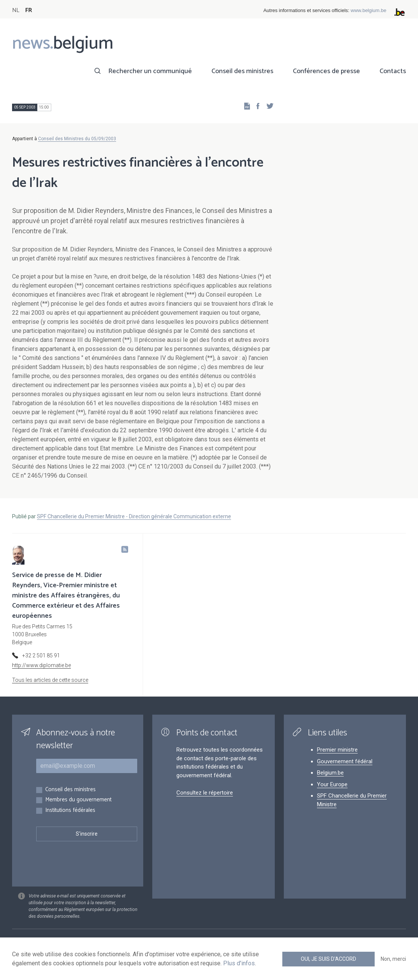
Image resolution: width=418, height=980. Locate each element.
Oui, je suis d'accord (328, 959)
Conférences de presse (326, 71)
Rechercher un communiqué (150, 71)
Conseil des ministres (242, 71)
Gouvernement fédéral (345, 761)
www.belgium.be (368, 10)
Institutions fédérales (70, 811)
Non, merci (393, 959)
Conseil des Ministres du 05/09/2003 (77, 139)
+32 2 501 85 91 (41, 655)
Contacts (393, 71)
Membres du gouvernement (78, 800)
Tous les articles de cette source (50, 680)
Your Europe (332, 784)
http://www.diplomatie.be (41, 665)
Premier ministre (337, 750)
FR (29, 10)
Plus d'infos (239, 963)
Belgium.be (330, 773)
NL (16, 10)
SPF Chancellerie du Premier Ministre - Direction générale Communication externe (134, 516)
